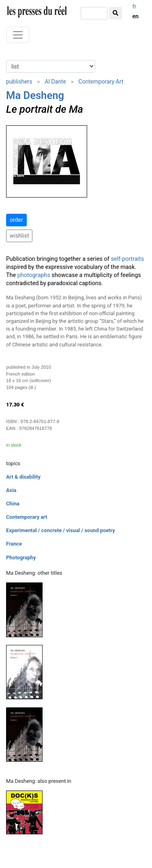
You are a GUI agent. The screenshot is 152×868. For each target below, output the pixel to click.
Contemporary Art (101, 82)
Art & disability (23, 477)
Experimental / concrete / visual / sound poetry (61, 530)
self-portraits (127, 259)
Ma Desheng (35, 95)
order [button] (16, 220)
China (13, 504)
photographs (34, 275)
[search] (94, 13)
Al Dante (55, 82)
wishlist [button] (19, 236)
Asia (11, 490)
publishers (19, 82)
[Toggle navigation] (18, 35)
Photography (21, 558)
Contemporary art (27, 517)
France (14, 544)
